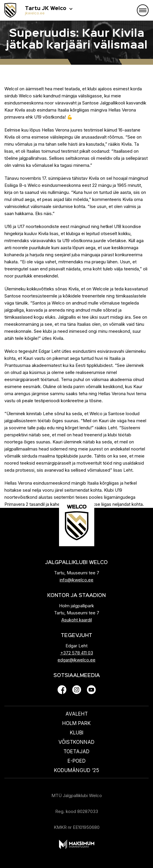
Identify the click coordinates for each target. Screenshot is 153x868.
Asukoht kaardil (77, 620)
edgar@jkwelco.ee (76, 660)
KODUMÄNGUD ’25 (77, 770)
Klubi (77, 733)
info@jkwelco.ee (76, 580)
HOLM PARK (76, 723)
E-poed (77, 761)
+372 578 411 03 (77, 653)
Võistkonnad (76, 742)
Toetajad (76, 751)
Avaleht (77, 714)
